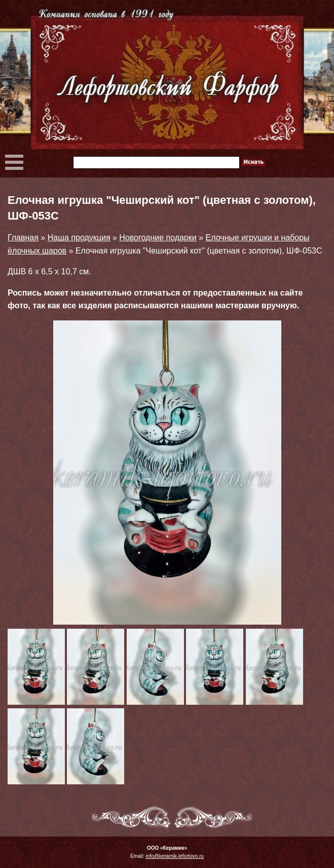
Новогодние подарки (158, 238)
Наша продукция (79, 238)
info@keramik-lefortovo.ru (175, 856)
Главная (23, 238)
